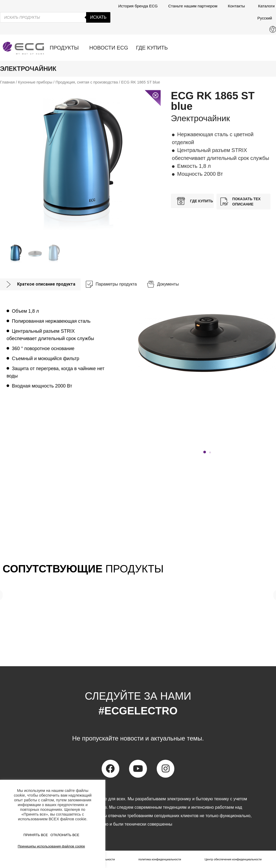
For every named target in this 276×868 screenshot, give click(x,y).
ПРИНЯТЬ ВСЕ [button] (36, 835)
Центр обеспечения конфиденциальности (233, 859)
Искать (98, 17)
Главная (7, 82)
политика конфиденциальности (159, 859)
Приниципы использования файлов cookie (51, 846)
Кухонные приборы (35, 82)
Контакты (238, 6)
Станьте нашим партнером (193, 6)
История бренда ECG (138, 6)
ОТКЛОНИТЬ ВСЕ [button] (65, 835)
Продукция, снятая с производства (87, 82)
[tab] (40, 284)
